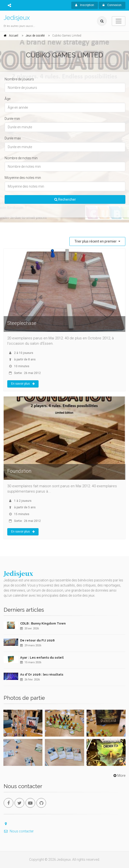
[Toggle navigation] (119, 21)
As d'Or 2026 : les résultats (42, 674)
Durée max (13, 138)
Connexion (112, 5)
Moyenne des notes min (23, 178)
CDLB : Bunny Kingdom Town (43, 623)
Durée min (12, 119)
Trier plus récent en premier (96, 241)
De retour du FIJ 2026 (37, 640)
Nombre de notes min (21, 158)
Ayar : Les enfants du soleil (42, 658)
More (119, 776)
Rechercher (65, 199)
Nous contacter (19, 831)
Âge (8, 99)
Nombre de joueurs (19, 79)
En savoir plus (23, 384)
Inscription (85, 5)
